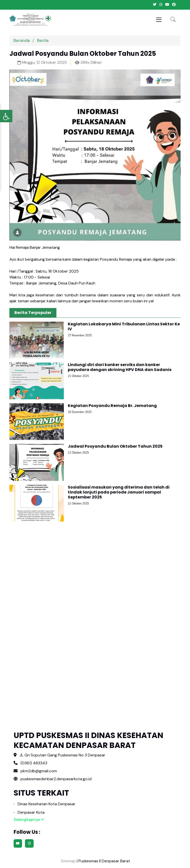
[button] (173, 20)
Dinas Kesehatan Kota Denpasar (47, 804)
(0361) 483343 (34, 763)
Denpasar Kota (31, 812)
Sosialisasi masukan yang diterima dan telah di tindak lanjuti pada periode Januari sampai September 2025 (119, 492)
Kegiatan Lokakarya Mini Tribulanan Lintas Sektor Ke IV (124, 326)
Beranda (22, 40)
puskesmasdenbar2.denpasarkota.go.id (53, 779)
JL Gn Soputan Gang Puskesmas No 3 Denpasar (62, 755)
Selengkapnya (29, 820)
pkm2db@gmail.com (39, 771)
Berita (43, 40)
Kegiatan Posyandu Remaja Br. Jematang (112, 406)
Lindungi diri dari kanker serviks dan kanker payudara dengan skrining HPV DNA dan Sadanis (120, 367)
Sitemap (68, 861)
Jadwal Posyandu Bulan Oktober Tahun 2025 (115, 446)
